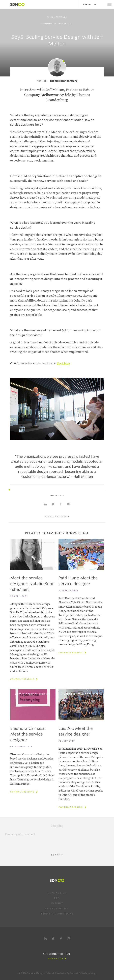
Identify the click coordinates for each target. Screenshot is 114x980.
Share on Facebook (61, 504)
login (17, 834)
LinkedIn (45, 939)
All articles (58, 17)
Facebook (61, 939)
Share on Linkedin (45, 504)
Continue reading (23, 679)
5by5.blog (63, 363)
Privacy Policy (57, 909)
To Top (55, 855)
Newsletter (56, 958)
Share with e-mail (69, 504)
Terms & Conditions (57, 914)
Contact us (57, 893)
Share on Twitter (53, 504)
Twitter (53, 939)
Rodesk (74, 973)
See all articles (56, 516)
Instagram (69, 939)
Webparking (89, 973)
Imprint (57, 903)
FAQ (57, 898)
